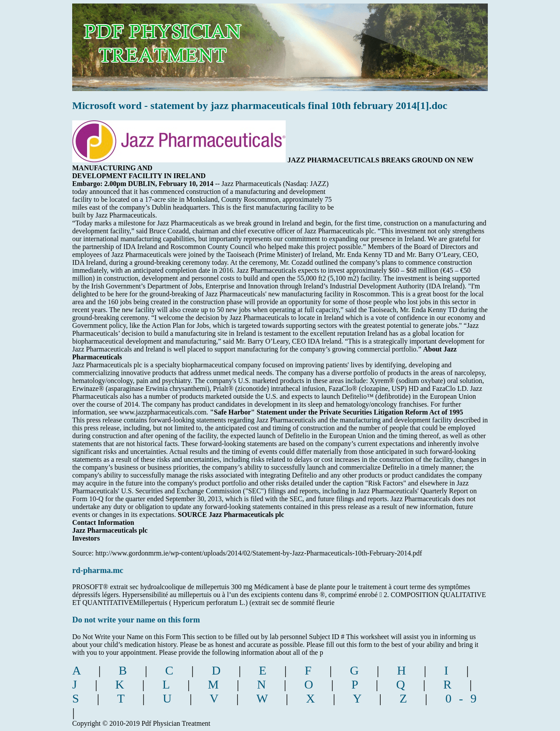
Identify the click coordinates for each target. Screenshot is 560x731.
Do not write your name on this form (136, 620)
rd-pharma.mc (98, 570)
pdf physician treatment (191, 41)
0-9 (465, 698)
